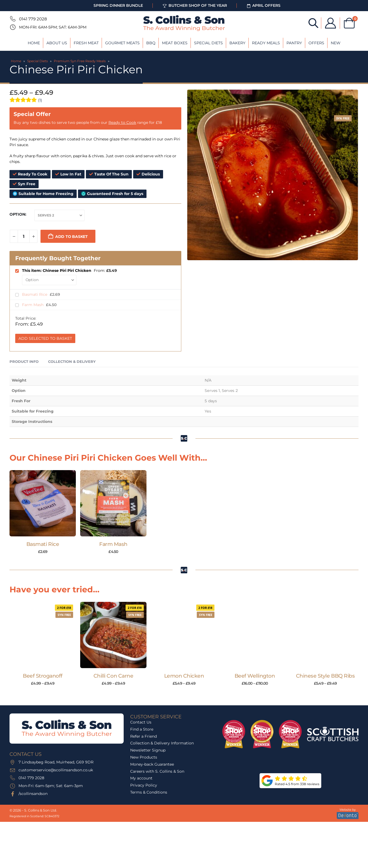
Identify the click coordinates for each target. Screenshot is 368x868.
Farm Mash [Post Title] (113, 544)
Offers (316, 43)
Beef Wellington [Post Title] (255, 676)
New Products (144, 757)
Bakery (237, 43)
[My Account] (330, 23)
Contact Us (141, 722)
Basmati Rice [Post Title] (43, 544)
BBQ (151, 43)
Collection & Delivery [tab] (72, 361)
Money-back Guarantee (152, 764)
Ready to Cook (122, 122)
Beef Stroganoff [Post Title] (43, 676)
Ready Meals (266, 43)
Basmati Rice (35, 294)
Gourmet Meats (122, 43)
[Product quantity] (24, 236)
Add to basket (71, 237)
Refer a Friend (144, 736)
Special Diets (208, 43)
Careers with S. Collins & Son (157, 771)
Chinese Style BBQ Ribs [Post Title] (325, 676)
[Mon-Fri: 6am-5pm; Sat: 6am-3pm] (12, 27)
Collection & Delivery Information (162, 743)
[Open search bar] (313, 23)
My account (141, 778)
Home (34, 43)
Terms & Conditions (149, 792)
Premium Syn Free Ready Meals (80, 61)
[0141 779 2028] (12, 19)
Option (17, 214)
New (336, 43)
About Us (57, 43)
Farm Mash (33, 305)
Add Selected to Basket (45, 338)
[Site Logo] (184, 23)
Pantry (294, 43)
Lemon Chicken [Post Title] (184, 676)
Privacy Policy (144, 785)
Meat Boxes (175, 43)
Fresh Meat (86, 43)
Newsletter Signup (148, 750)
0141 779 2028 (33, 19)
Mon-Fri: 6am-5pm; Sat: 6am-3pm (53, 27)
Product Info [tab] (24, 361)
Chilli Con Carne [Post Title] (113, 676)
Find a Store (142, 729)
